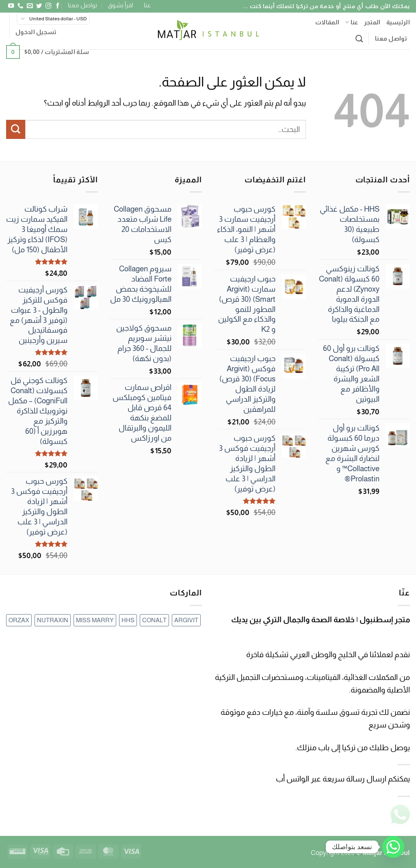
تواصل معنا (82, 5)
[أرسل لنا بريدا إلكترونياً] (29, 6)
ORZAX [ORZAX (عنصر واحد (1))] (19, 620)
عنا (147, 5)
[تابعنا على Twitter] (39, 6)
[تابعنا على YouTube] (11, 6)
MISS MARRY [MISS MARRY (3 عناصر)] (95, 620)
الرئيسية (398, 22)
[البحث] (359, 39)
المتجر (372, 22)
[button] (36, 32)
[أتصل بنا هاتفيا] (20, 6)
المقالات (327, 22)
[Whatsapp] (393, 847)
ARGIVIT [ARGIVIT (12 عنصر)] (186, 620)
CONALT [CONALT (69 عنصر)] (154, 620)
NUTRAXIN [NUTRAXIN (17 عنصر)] (53, 620)
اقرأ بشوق (120, 5)
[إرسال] (16, 129)
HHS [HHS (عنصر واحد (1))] (128, 620)
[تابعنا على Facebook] (57, 6)
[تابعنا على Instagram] (48, 6)
